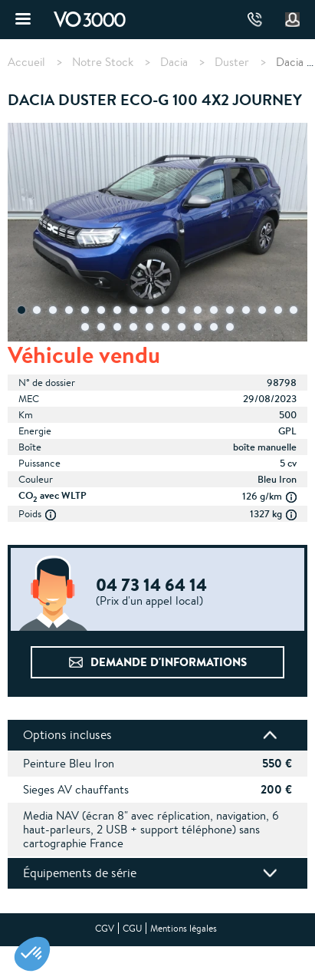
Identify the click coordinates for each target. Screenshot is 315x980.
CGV (105, 928)
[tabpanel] (157, 234)
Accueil (26, 62)
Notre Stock (103, 62)
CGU (132, 928)
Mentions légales (184, 928)
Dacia (174, 62)
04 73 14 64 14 (255, 20)
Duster (232, 62)
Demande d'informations (169, 662)
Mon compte (293, 20)
